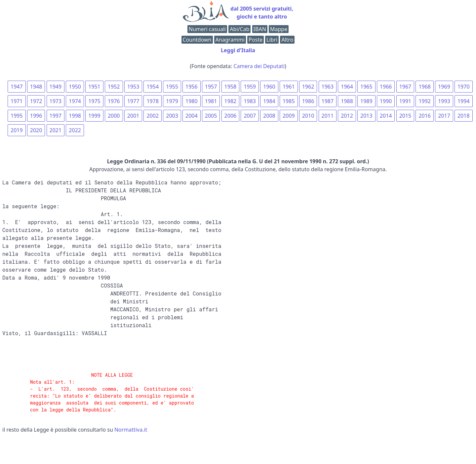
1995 (17, 116)
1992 (425, 101)
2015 (405, 116)
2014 (386, 116)
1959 (250, 87)
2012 (347, 116)
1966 (386, 87)
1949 (56, 87)
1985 (289, 101)
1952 (114, 87)
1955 (172, 87)
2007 (250, 116)
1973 (56, 101)
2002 (153, 116)
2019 (17, 130)
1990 (386, 101)
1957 (211, 87)
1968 (425, 87)
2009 (289, 116)
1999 (94, 116)
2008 (269, 116)
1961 (289, 87)
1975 (94, 101)
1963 (328, 87)
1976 (114, 101)
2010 (308, 116)
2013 (366, 116)
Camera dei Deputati (259, 66)
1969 (444, 87)
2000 (114, 116)
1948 (36, 87)
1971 (17, 101)
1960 (269, 87)
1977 (133, 101)
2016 (425, 116)
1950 (75, 87)
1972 (36, 101)
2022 (75, 130)
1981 (211, 101)
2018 (464, 116)
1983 (250, 101)
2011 (328, 116)
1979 (172, 101)
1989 (366, 101)
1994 (464, 101)
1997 (56, 116)
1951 (94, 87)
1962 (308, 87)
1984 (269, 101)
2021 (56, 130)
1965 (366, 87)
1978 (153, 101)
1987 (328, 101)
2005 (211, 116)
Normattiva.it (131, 430)
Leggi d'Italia (238, 50)
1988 (347, 101)
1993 (444, 101)
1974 (75, 101)
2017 (444, 116)
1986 (308, 101)
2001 (133, 116)
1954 (153, 87)
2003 (172, 116)
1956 (192, 87)
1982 (231, 101)
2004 (192, 116)
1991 (405, 101)
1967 (405, 87)
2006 (231, 116)
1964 (347, 87)
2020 (36, 130)
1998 (75, 116)
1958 (231, 87)
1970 (464, 87)
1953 (133, 87)
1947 (17, 87)
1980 (192, 101)
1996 (36, 116)
